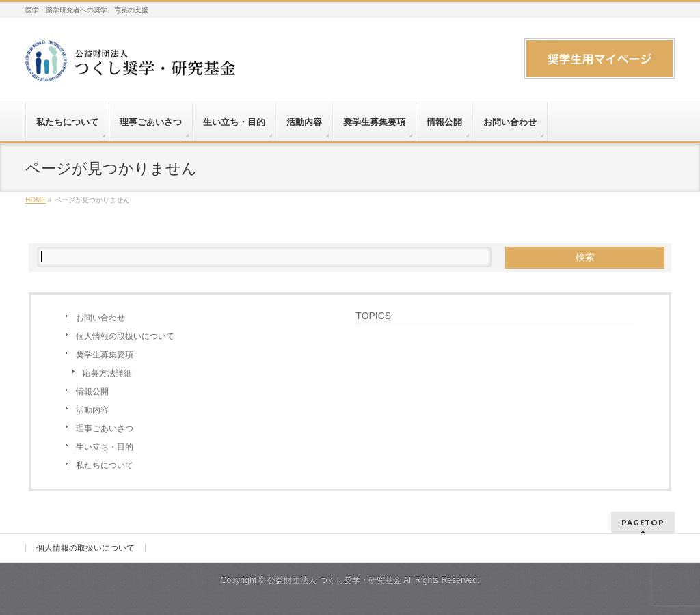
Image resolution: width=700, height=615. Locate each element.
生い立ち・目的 (105, 447)
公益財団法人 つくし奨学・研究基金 (334, 580)
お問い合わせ (100, 318)
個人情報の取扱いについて (125, 336)
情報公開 (92, 392)
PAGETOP (643, 522)
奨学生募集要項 (105, 355)
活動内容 (92, 410)
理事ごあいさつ (105, 428)
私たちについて (105, 465)
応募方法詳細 (107, 373)
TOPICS (373, 316)
